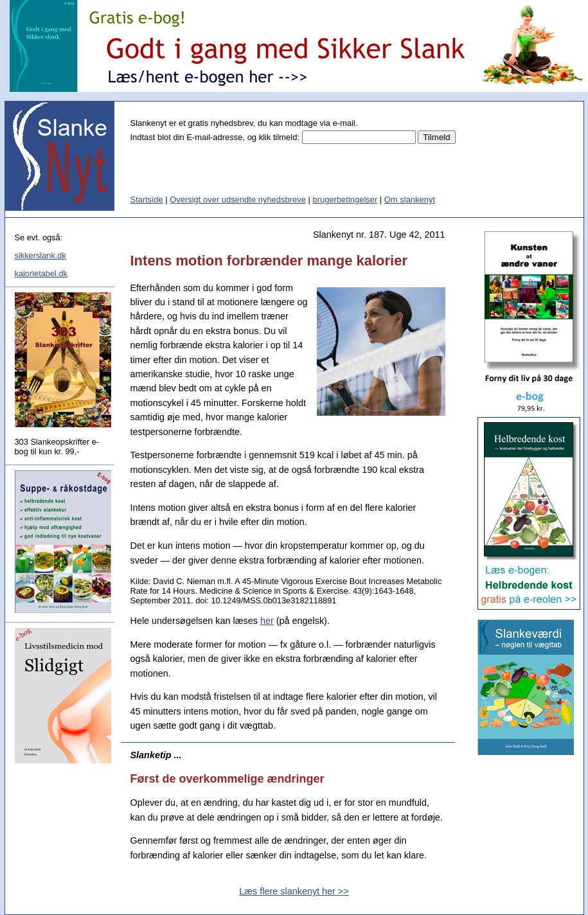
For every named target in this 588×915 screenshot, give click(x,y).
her (267, 621)
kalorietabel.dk (41, 273)
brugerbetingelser (345, 200)
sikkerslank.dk (40, 255)
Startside (147, 200)
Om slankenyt (410, 200)
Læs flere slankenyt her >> (294, 891)
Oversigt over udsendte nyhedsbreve (238, 200)
